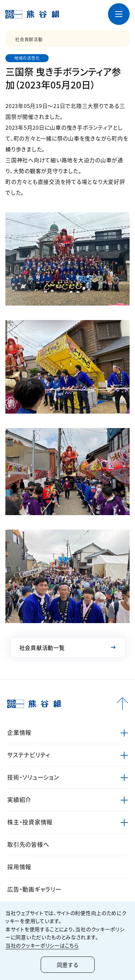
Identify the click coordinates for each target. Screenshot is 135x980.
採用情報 (19, 867)
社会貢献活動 (29, 39)
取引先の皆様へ (28, 844)
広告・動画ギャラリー (34, 889)
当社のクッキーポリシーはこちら (42, 945)
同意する (68, 965)
